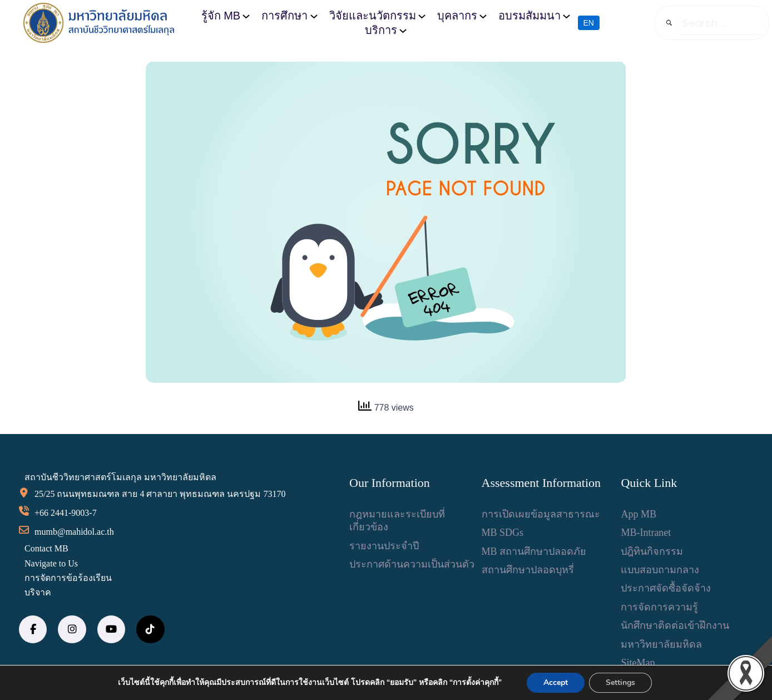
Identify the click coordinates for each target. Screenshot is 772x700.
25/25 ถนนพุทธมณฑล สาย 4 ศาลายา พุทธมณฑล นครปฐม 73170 (160, 494)
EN (589, 23)
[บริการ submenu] (403, 30)
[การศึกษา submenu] (314, 16)
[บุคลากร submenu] (483, 16)
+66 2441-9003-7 (66, 513)
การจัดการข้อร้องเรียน (68, 578)
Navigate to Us (51, 563)
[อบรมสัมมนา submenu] (566, 16)
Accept (556, 682)
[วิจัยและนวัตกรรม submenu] (422, 16)
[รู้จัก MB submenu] (246, 16)
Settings (620, 682)
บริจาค (38, 592)
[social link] (33, 629)
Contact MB (46, 548)
